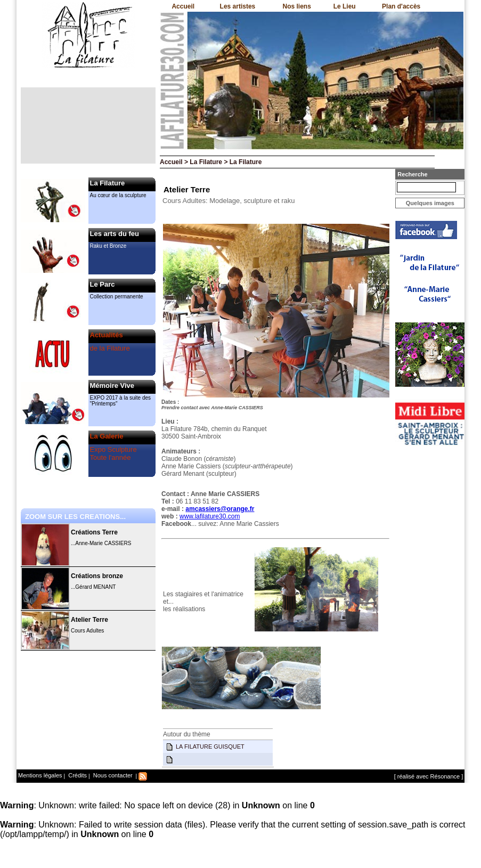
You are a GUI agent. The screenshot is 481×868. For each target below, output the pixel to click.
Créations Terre (94, 532)
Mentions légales (40, 775)
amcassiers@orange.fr (220, 509)
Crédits (77, 775)
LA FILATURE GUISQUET (210, 747)
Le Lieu (345, 6)
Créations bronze (97, 576)
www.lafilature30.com (210, 516)
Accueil (183, 6)
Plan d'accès (401, 6)
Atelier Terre (89, 620)
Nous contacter (112, 775)
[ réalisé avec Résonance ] (429, 776)
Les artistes (238, 6)
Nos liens (297, 6)
